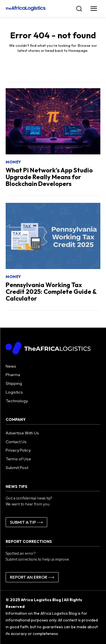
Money (13, 162)
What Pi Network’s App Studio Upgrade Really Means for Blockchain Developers (49, 177)
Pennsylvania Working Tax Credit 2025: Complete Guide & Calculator (51, 292)
